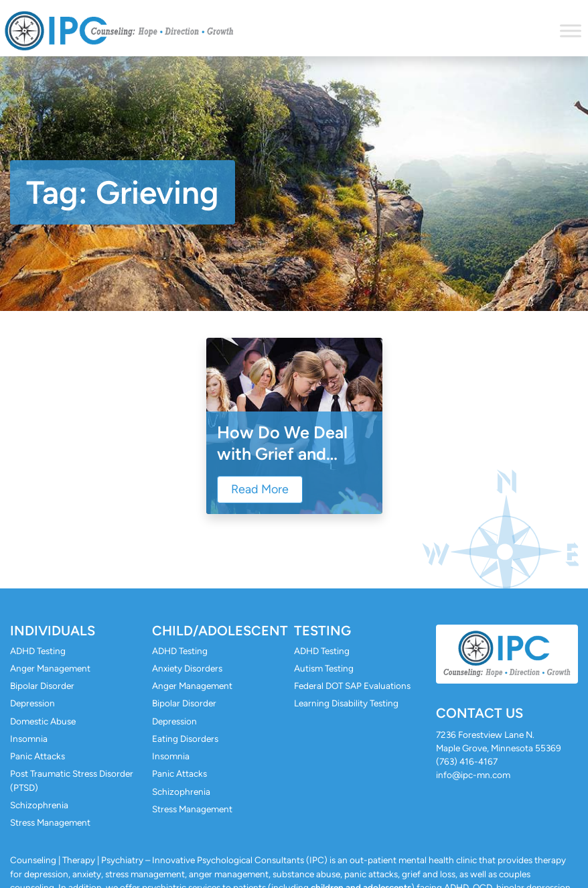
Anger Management (50, 668)
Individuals (53, 631)
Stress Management (50, 822)
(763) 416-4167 (467, 761)
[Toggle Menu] (571, 30)
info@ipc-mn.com (473, 775)
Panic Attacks (38, 756)
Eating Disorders (185, 739)
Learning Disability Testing (346, 703)
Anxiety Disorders (187, 668)
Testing (322, 631)
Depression (32, 703)
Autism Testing (324, 668)
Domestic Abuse (43, 721)
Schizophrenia (39, 805)
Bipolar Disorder (42, 686)
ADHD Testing (38, 651)
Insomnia (29, 739)
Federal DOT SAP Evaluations (352, 686)
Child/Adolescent (220, 631)
